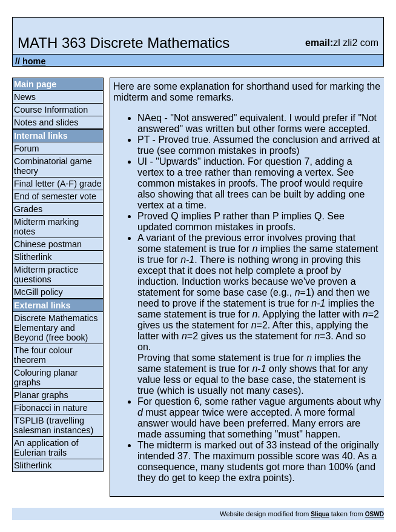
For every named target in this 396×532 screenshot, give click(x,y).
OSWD (375, 514)
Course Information (51, 110)
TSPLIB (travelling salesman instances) (54, 425)
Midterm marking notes (46, 227)
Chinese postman (48, 244)
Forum (27, 148)
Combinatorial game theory (53, 166)
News (25, 97)
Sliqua (320, 514)
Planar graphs (41, 395)
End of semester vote (55, 196)
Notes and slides (46, 122)
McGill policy (38, 292)
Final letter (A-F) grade (58, 184)
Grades (28, 209)
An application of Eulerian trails (46, 448)
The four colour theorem (43, 355)
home (34, 61)
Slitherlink (33, 257)
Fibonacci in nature (51, 408)
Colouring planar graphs (46, 377)
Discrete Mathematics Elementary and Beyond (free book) (56, 328)
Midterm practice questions (46, 274)
